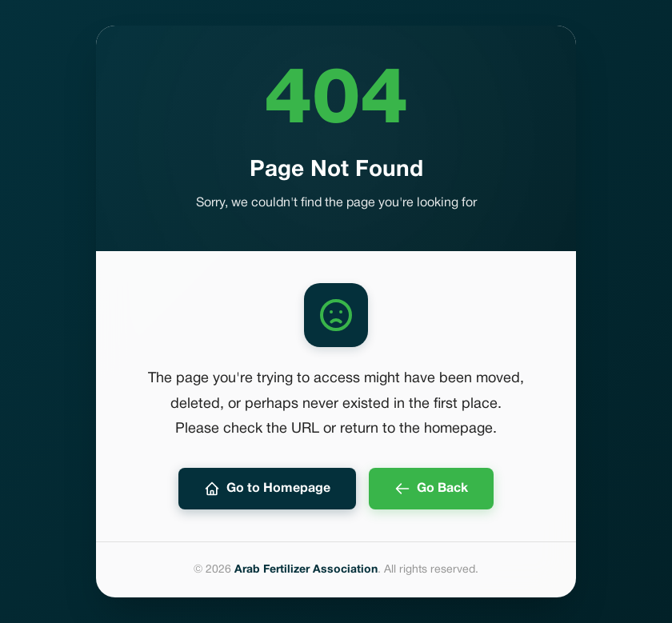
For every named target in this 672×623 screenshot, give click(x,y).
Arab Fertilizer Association (306, 570)
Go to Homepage (267, 489)
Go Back (431, 489)
